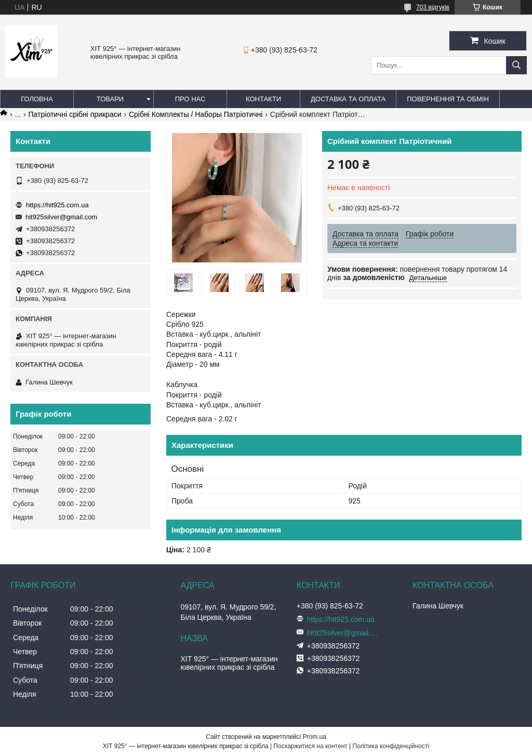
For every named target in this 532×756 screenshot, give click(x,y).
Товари (110, 99)
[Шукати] (516, 65)
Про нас (190, 99)
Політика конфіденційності (391, 746)
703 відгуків (433, 7)
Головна (37, 99)
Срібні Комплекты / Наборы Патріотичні (196, 114)
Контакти (263, 99)
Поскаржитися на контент (310, 746)
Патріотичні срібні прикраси (75, 114)
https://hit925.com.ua (57, 205)
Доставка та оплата (348, 99)
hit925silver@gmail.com (61, 217)
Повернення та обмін (448, 99)
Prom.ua (315, 737)
